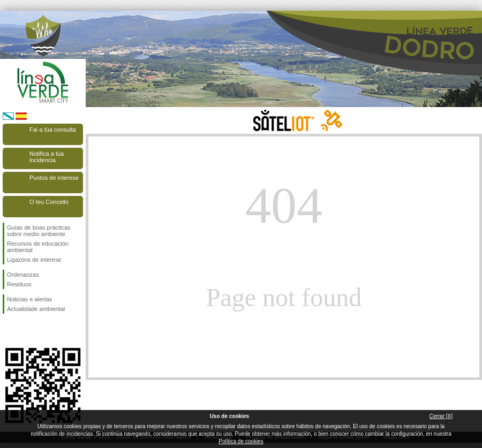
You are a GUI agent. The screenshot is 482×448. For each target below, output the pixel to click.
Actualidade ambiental (36, 309)
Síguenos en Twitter (27, 331)
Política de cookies (241, 441)
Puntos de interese (54, 178)
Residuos (19, 284)
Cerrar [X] (441, 416)
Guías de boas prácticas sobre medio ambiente (39, 231)
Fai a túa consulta (53, 130)
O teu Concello (49, 202)
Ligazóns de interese (34, 260)
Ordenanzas (23, 275)
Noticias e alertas (29, 299)
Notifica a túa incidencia (47, 157)
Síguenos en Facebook (9, 331)
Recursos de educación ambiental (38, 247)
